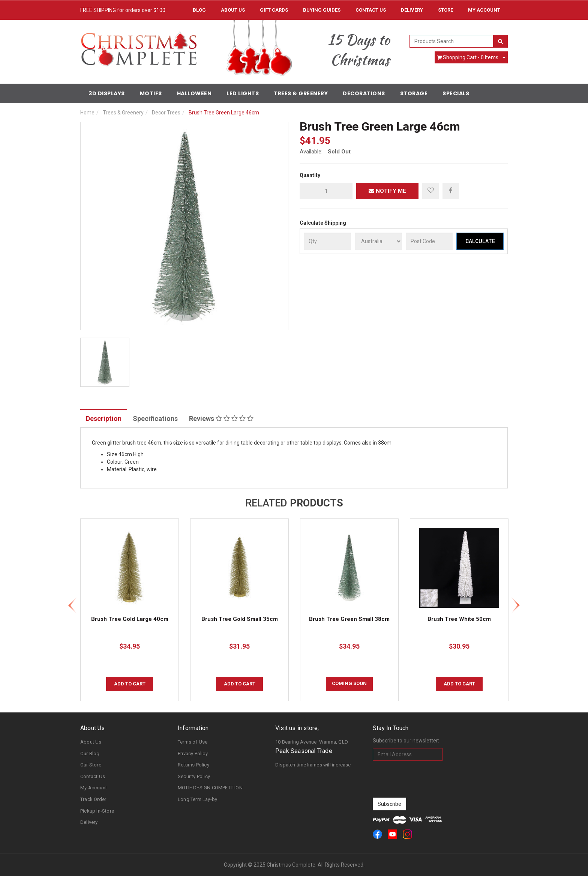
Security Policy (194, 776)
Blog (199, 10)
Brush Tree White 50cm (459, 619)
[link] (377, 834)
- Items (468, 57)
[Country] (378, 241)
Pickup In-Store (97, 811)
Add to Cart (130, 684)
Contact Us (371, 10)
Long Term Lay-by (197, 799)
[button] (430, 191)
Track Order (93, 799)
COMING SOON (349, 683)
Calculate (480, 241)
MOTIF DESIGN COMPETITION (210, 788)
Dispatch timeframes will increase (313, 765)
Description (104, 418)
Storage (414, 93)
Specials (456, 93)
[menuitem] (451, 191)
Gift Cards (274, 10)
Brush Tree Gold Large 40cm (130, 619)
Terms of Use (193, 742)
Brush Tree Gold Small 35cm (240, 619)
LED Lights (243, 93)
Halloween (194, 93)
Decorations (364, 93)
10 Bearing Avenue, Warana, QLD (312, 742)
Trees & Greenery (301, 93)
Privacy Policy (193, 754)
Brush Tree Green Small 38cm (349, 619)
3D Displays (107, 93)
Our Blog (90, 754)
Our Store (91, 765)
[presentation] (430, 779)
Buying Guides (322, 10)
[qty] (326, 191)
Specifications (155, 418)
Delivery (412, 10)
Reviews (221, 418)
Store (445, 10)
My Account (94, 788)
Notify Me (387, 191)
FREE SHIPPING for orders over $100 (123, 10)
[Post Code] (429, 241)
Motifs (151, 93)
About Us (233, 10)
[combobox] (452, 41)
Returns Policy (193, 765)
